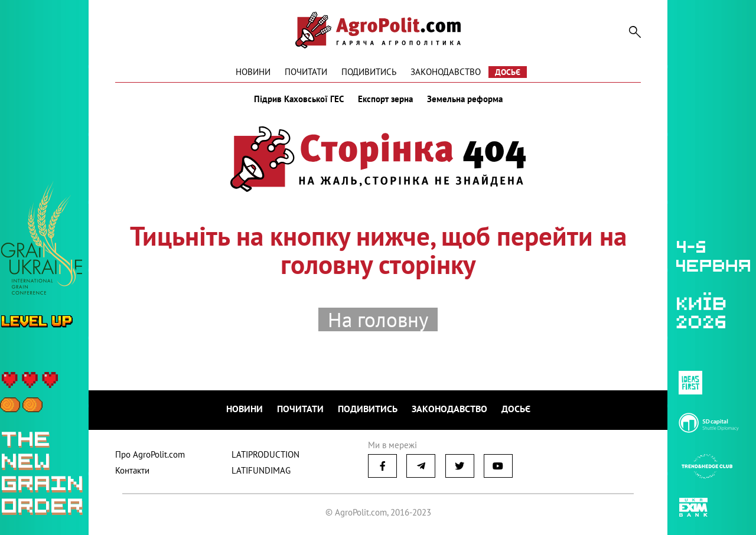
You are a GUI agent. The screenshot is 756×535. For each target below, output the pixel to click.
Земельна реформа (465, 99)
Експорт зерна (385, 99)
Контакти (132, 470)
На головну (378, 319)
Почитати (306, 72)
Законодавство (446, 72)
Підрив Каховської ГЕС (299, 99)
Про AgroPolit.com (150, 454)
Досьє (508, 72)
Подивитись (369, 72)
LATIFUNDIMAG (261, 470)
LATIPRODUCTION (265, 454)
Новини (253, 72)
